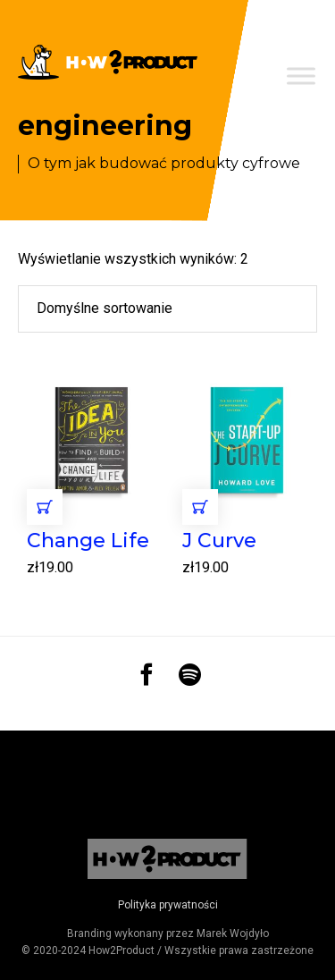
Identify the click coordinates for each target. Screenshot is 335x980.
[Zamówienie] (167, 308)
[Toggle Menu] (301, 76)
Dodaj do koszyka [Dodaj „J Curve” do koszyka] (200, 507)
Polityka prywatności (168, 905)
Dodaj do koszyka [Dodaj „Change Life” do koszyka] (45, 507)
